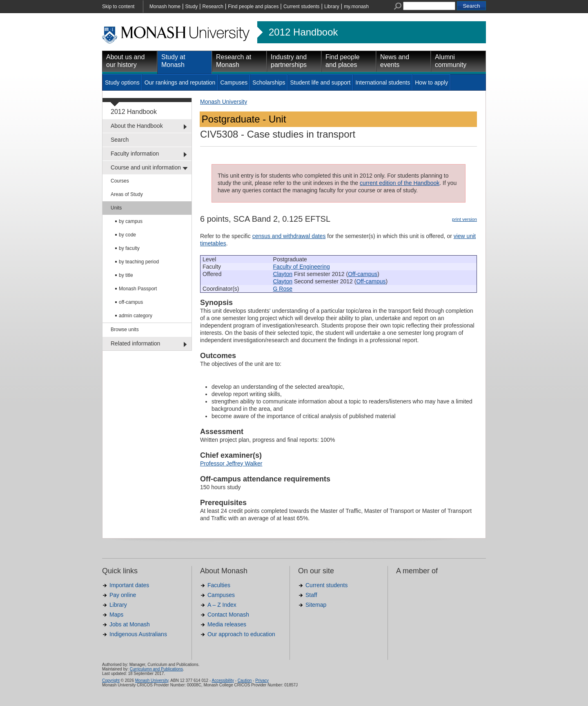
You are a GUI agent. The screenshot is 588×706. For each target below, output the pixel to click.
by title (126, 275)
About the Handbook (137, 126)
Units (116, 208)
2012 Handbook (303, 32)
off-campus (131, 302)
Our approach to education (241, 634)
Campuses (234, 82)
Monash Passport (138, 289)
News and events (395, 61)
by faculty (129, 248)
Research (213, 7)
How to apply (431, 82)
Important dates (129, 585)
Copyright (111, 680)
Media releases (227, 624)
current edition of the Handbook (400, 183)
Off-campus (363, 274)
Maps (116, 615)
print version (464, 219)
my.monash (356, 7)
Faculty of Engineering (302, 267)
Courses (120, 181)
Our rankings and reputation (180, 82)
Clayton (283, 274)
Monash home (165, 7)
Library (332, 7)
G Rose (283, 289)
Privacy (262, 680)
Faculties (219, 585)
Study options (122, 82)
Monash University (224, 102)
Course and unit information (146, 167)
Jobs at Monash (130, 624)
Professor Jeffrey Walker (231, 463)
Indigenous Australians (138, 634)
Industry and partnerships (289, 61)
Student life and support (320, 82)
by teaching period (139, 262)
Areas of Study (127, 194)
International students (383, 82)
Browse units (125, 330)
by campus (131, 221)
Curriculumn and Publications (156, 669)
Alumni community (451, 61)
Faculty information (135, 154)
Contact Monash (228, 615)
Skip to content (118, 7)
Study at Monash (173, 61)
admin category (136, 316)
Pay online (123, 595)
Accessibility (223, 680)
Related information (135, 343)
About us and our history (125, 61)
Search (120, 140)
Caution (245, 680)
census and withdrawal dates (289, 236)
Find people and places (253, 7)
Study (191, 7)
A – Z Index (222, 605)
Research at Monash (234, 61)
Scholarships (269, 82)
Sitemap (316, 605)
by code (127, 235)
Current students (302, 7)
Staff (311, 595)
